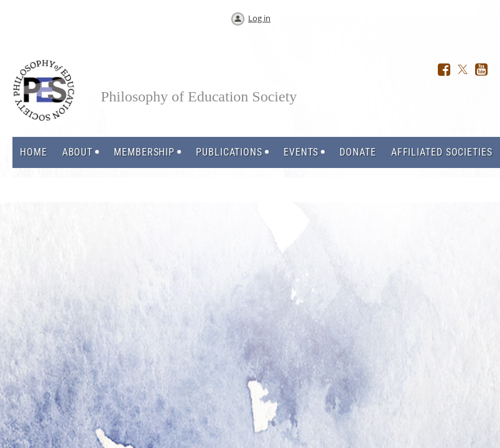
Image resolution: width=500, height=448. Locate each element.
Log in (259, 18)
